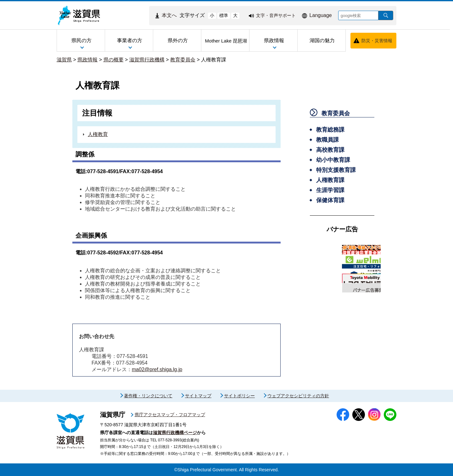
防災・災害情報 (377, 41)
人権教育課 (214, 60)
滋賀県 (64, 60)
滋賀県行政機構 (147, 60)
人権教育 (98, 134)
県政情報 (87, 60)
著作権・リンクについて (148, 396)
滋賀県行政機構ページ (175, 433)
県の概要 (114, 60)
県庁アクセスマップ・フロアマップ (170, 415)
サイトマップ (198, 396)
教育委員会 (183, 60)
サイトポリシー (239, 396)
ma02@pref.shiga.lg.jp (157, 369)
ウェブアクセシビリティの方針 (298, 396)
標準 (224, 15)
